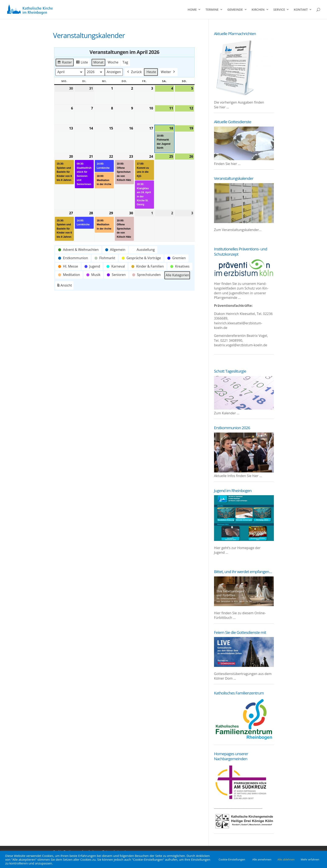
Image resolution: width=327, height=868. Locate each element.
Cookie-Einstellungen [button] (232, 859)
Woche (113, 62)
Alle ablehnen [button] (286, 859)
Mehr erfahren (310, 859)
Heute (151, 72)
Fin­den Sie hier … (227, 164)
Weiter (168, 72)
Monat (98, 62)
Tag (125, 62)
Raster (65, 63)
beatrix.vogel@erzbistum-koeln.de (241, 345)
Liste (82, 63)
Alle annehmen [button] (262, 859)
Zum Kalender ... (227, 413)
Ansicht (65, 286)
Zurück (134, 72)
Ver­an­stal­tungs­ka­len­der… (242, 230)
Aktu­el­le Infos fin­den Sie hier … (238, 476)
